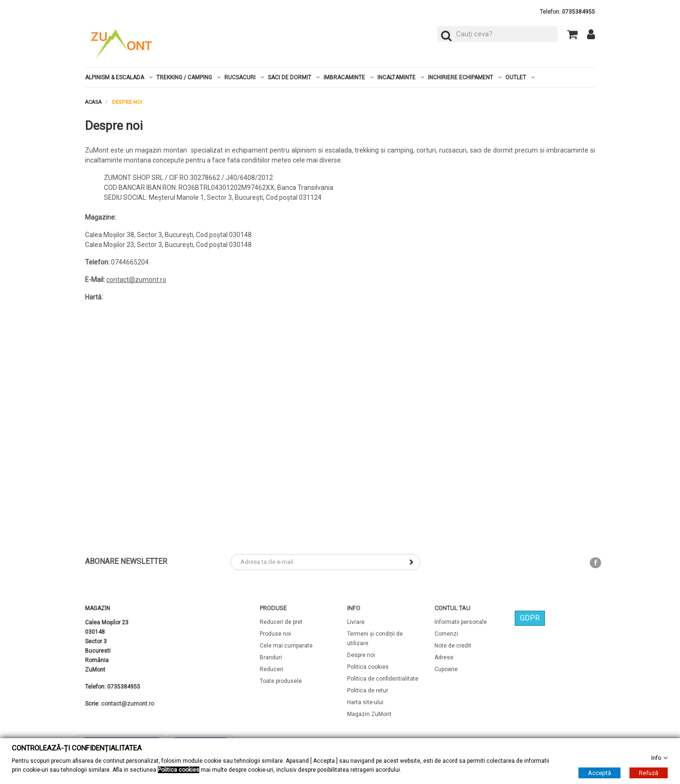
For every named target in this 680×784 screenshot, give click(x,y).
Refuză (649, 773)
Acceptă (599, 773)
